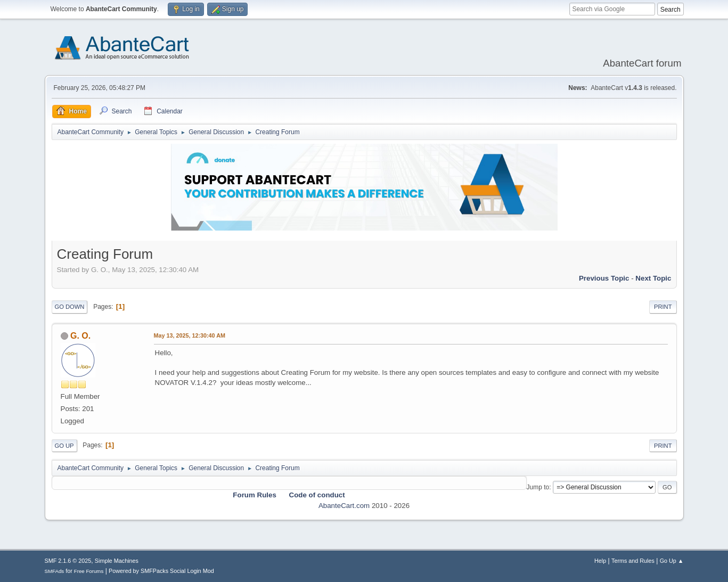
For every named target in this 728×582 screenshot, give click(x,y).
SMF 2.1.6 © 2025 (68, 561)
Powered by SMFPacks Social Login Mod (161, 571)
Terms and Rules (633, 561)
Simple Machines (117, 561)
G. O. (80, 336)
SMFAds (55, 571)
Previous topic (604, 278)
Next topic (653, 278)
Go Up (64, 446)
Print (663, 307)
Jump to (538, 487)
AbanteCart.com (344, 506)
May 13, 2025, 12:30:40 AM (190, 335)
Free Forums (89, 571)
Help (600, 561)
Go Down (70, 307)
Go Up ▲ (672, 561)
